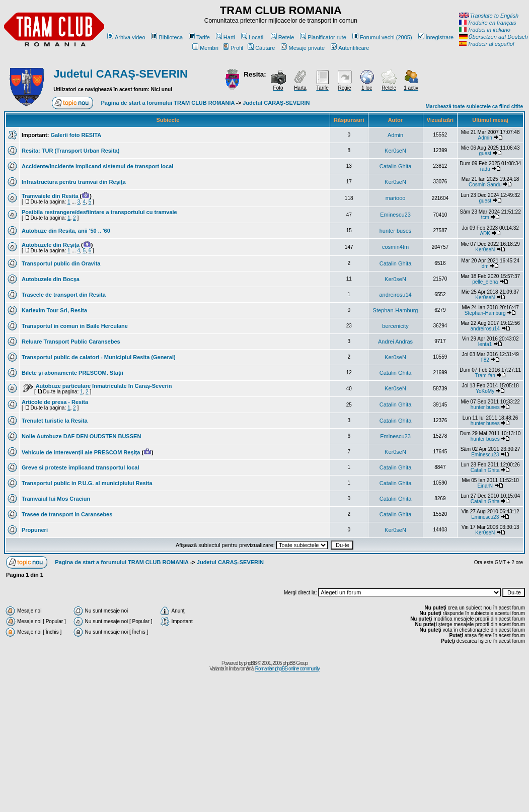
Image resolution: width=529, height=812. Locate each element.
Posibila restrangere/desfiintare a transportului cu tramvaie (99, 212)
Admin (395, 135)
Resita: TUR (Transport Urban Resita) (70, 151)
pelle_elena (485, 282)
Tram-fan (485, 376)
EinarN (485, 486)
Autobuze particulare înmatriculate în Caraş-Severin (104, 386)
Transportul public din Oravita (61, 263)
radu (485, 169)
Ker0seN (395, 151)
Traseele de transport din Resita (64, 295)
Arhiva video (126, 37)
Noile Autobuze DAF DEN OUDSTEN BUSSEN (81, 436)
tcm (485, 217)
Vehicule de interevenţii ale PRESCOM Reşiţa (81, 452)
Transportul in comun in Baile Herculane (75, 326)
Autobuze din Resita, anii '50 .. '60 (66, 231)
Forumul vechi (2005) (382, 37)
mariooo (396, 198)
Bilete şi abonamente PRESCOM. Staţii (72, 373)
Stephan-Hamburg (396, 310)
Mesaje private (303, 48)
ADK (485, 233)
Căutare (261, 48)
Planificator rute (323, 37)
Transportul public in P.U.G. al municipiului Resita (87, 483)
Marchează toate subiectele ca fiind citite (474, 107)
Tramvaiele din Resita (50, 196)
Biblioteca (167, 37)
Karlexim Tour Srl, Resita (54, 310)
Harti (225, 37)
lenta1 (485, 344)
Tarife (199, 37)
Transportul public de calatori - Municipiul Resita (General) (99, 357)
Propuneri (35, 530)
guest (485, 153)
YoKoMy (485, 391)
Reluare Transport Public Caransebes (71, 342)
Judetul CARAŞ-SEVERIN (120, 74)
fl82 (485, 360)
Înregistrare (436, 37)
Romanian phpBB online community (287, 669)
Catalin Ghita (396, 166)
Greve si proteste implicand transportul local (81, 467)
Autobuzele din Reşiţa (51, 245)
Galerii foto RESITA (76, 135)
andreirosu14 (395, 295)
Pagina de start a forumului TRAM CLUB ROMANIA (168, 103)
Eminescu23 (395, 215)
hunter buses (396, 231)
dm (485, 266)
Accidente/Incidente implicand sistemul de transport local (97, 166)
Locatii (253, 37)
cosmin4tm (395, 247)
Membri (205, 48)
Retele (283, 37)
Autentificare (350, 48)
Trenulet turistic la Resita (55, 421)
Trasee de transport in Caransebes (67, 514)
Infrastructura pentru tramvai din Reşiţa (74, 182)
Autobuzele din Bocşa (51, 279)
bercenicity (395, 326)
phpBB (250, 663)
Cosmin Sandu (485, 185)
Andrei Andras (395, 342)
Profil (233, 48)
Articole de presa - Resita (55, 402)
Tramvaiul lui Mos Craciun (56, 499)
